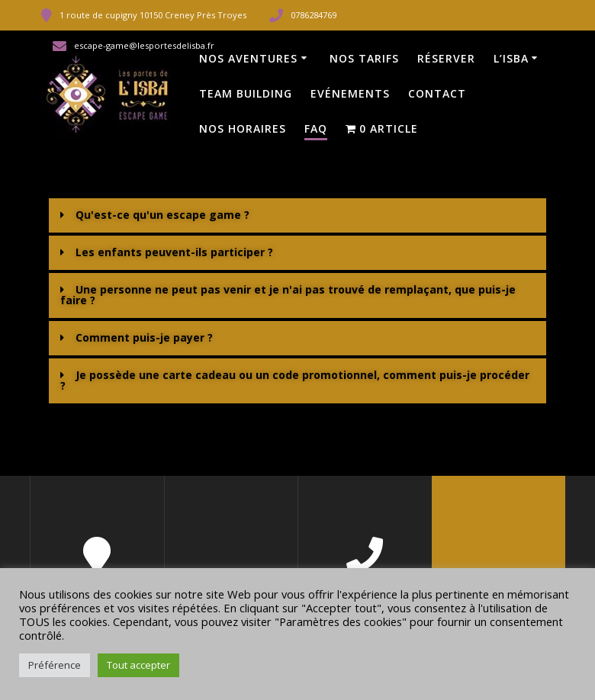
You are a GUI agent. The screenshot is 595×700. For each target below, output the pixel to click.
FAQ (316, 128)
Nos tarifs (364, 58)
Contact (437, 93)
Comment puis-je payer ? (144, 337)
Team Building (246, 93)
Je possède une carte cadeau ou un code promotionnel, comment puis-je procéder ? (295, 380)
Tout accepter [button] (138, 665)
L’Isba (511, 58)
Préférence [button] (55, 665)
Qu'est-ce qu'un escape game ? (162, 215)
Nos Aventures (248, 58)
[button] (297, 215)
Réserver (446, 58)
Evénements (350, 93)
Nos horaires (243, 128)
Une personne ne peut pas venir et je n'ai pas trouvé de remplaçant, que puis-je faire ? (288, 295)
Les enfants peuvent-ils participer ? (174, 252)
